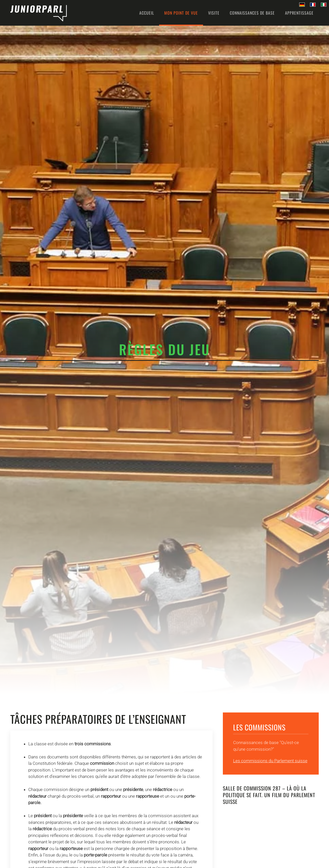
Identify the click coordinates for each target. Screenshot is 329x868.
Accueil (147, 13)
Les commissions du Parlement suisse (270, 761)
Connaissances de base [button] (252, 13)
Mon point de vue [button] (181, 13)
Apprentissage (299, 13)
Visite (214, 13)
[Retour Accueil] (39, 13)
